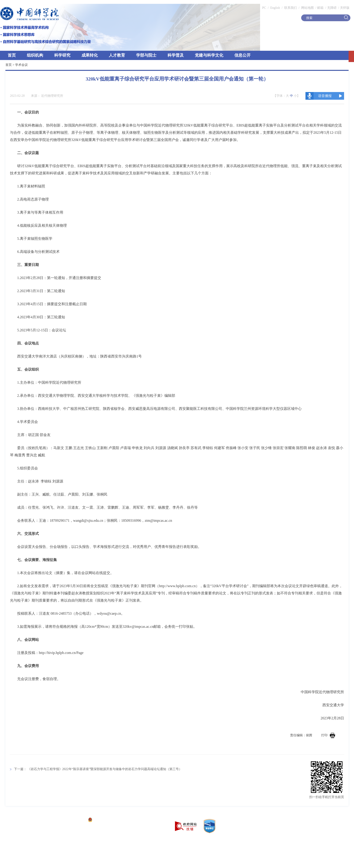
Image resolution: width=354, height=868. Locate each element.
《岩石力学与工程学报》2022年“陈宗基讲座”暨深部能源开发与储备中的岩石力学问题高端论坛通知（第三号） (105, 769)
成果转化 (90, 55)
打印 (328, 735)
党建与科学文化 (209, 55)
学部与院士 (146, 55)
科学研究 (62, 55)
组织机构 (35, 55)
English (275, 8)
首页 (12, 55)
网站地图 (307, 8)
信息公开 (242, 55)
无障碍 (332, 8)
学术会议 (21, 65)
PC (264, 8)
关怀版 (345, 8)
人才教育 (117, 55)
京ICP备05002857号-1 (70, 820)
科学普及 (176, 55)
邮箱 (320, 8)
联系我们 (291, 8)
